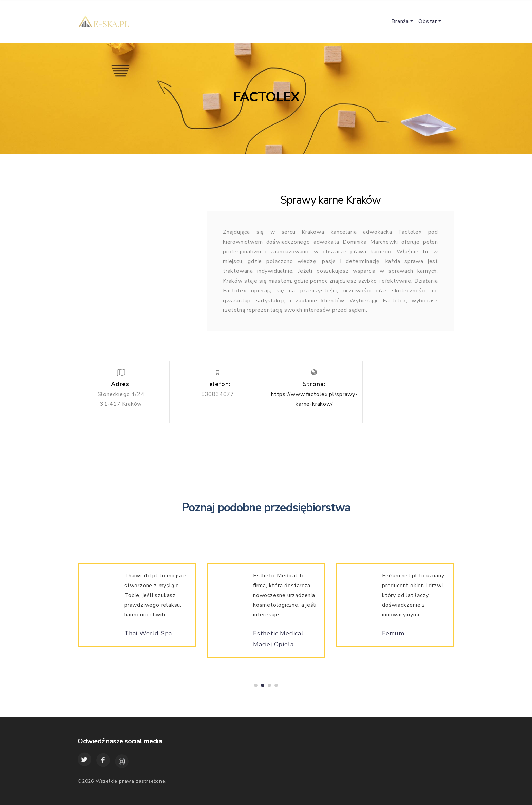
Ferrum (393, 636)
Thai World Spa (148, 636)
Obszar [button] (428, 21)
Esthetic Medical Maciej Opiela (278, 641)
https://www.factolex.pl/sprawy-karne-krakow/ (314, 399)
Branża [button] (400, 21)
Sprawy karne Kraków (330, 200)
